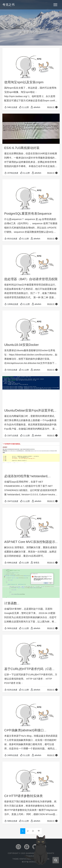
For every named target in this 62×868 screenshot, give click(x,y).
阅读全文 (52, 107)
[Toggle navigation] (55, 5)
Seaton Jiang (43, 859)
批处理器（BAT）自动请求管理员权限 (31, 279)
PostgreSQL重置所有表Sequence (28, 214)
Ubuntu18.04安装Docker (22, 345)
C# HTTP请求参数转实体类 (23, 796)
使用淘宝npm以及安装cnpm (24, 82)
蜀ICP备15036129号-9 (31, 862)
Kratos (23, 859)
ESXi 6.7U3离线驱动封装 (22, 148)
